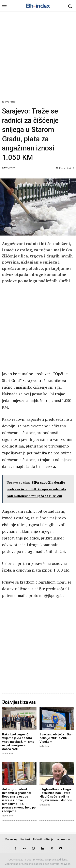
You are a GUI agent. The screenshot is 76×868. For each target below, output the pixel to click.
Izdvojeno (9, 102)
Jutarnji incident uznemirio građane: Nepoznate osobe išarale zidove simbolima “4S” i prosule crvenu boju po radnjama (19, 800)
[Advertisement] (38, 57)
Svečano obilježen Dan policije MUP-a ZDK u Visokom (56, 738)
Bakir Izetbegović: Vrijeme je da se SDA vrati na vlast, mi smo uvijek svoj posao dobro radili (18, 742)
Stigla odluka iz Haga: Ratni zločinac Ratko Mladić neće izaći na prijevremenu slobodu (56, 795)
